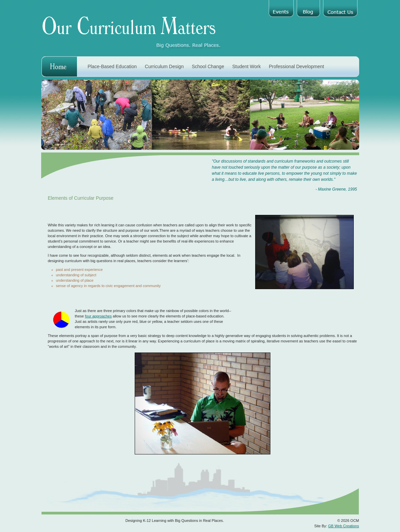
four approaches (98, 316)
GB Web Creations (344, 526)
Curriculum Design (164, 66)
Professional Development (297, 66)
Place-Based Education (112, 66)
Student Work (247, 66)
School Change (208, 66)
